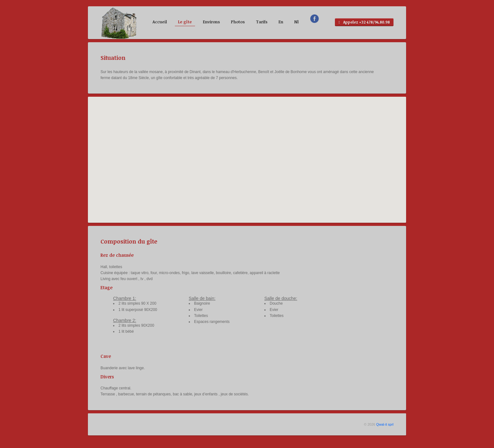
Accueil (160, 22)
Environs (211, 22)
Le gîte (185, 22)
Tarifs (262, 22)
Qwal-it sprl (385, 424)
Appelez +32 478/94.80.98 (364, 22)
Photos (238, 22)
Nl (296, 22)
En (281, 22)
